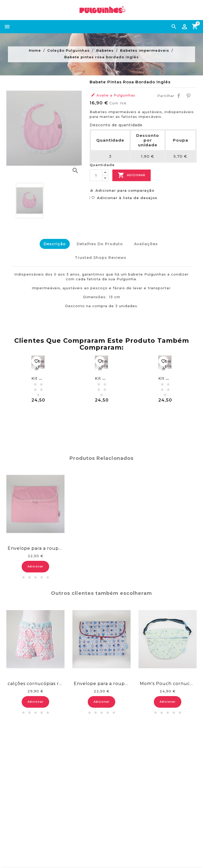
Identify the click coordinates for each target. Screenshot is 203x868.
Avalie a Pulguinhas (113, 95)
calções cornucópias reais (35, 681)
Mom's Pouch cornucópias (168, 681)
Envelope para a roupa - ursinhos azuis (101, 681)
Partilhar (179, 96)
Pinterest (188, 96)
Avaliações (146, 244)
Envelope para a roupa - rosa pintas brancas (35, 546)
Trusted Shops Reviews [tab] (100, 257)
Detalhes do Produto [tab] (100, 244)
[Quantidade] (96, 175)
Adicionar (132, 175)
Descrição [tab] (53, 244)
